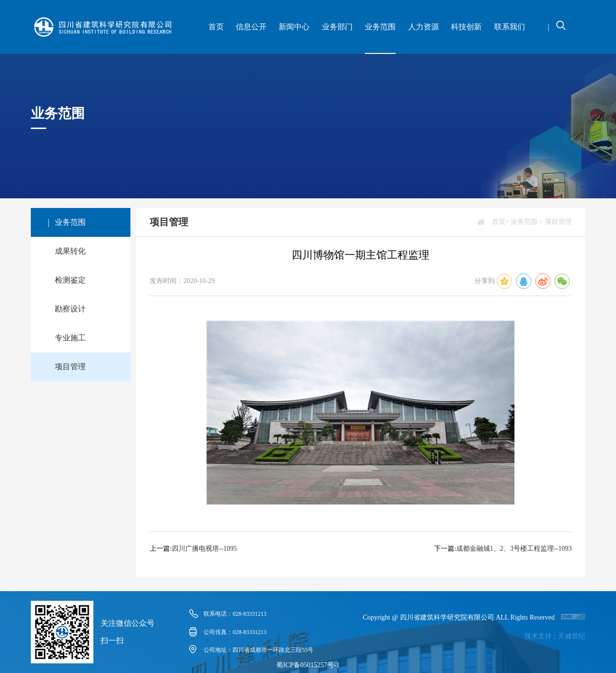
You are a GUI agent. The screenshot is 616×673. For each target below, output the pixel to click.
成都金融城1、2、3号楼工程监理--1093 (514, 549)
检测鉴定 (70, 280)
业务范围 (380, 27)
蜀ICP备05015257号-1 (308, 665)
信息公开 (251, 27)
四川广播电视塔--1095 (204, 549)
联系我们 (510, 27)
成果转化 (70, 251)
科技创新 (466, 27)
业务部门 (337, 27)
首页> (500, 222)
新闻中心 (294, 27)
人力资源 (423, 27)
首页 (216, 27)
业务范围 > (527, 222)
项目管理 (70, 367)
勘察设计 (70, 309)
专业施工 (70, 338)
